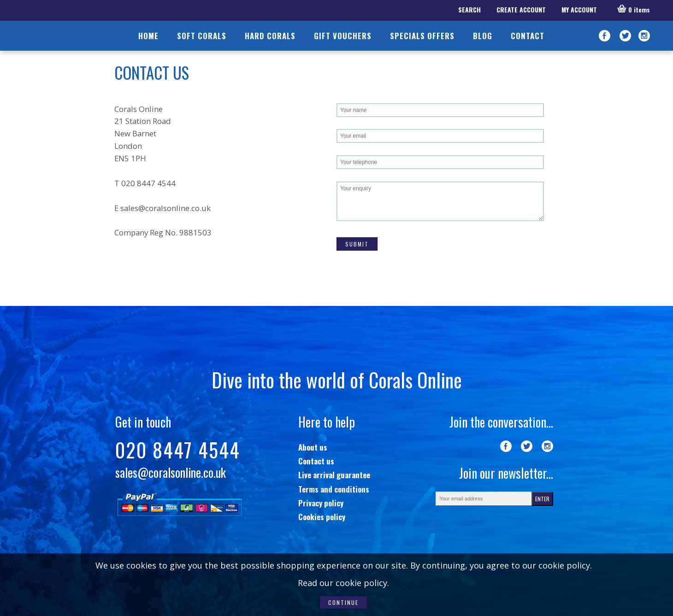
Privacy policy (321, 503)
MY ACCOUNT (579, 9)
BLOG (483, 36)
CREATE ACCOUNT (521, 9)
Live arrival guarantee (334, 475)
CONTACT (528, 36)
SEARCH (469, 9)
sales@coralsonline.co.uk (165, 208)
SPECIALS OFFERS (422, 36)
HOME (148, 36)
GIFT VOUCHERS (343, 36)
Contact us (316, 461)
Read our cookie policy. (343, 583)
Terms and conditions (334, 489)
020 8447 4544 (178, 450)
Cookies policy (322, 517)
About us (313, 447)
